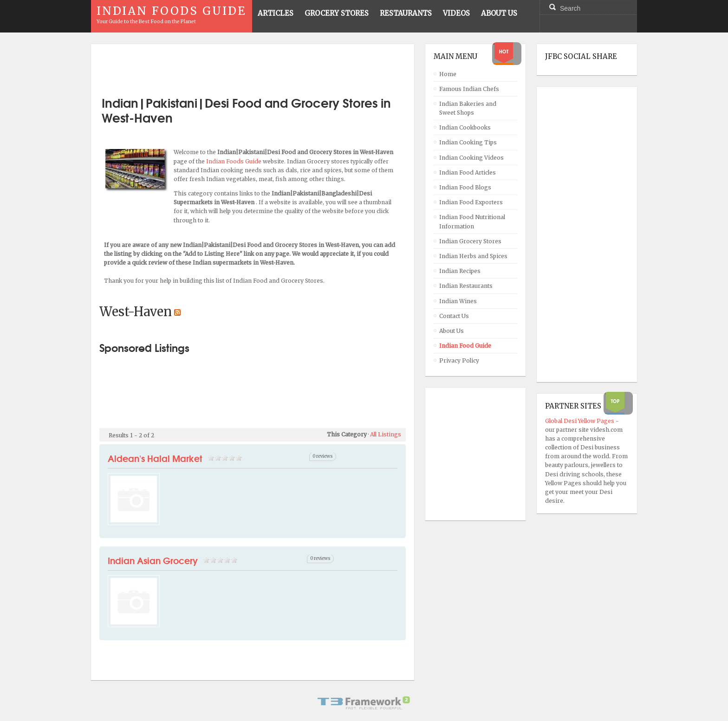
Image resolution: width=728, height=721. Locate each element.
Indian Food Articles (468, 172)
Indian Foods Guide (234, 161)
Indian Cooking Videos (471, 158)
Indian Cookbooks (465, 127)
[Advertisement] (253, 66)
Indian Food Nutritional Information (472, 221)
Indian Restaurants (466, 286)
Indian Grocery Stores (470, 241)
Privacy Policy (459, 360)
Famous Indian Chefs (469, 89)
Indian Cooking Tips (468, 142)
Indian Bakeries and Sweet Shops (468, 108)
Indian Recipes (460, 271)
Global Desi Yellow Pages (580, 421)
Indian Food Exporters (471, 202)
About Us (452, 331)
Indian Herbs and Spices (473, 256)
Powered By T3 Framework (364, 703)
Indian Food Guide (465, 346)
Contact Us (454, 316)
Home (448, 74)
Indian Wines (458, 301)
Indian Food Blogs (465, 187)
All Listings (386, 434)
